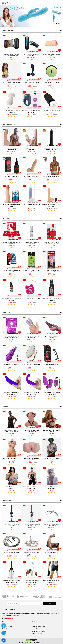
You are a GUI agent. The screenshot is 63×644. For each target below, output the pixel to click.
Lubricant (7, 219)
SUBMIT (50, 603)
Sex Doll (6, 407)
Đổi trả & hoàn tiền (38, 634)
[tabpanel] (31, 16)
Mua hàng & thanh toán (39, 629)
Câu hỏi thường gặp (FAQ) (40, 631)
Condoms (7, 313)
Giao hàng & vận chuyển (39, 626)
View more (31, 120)
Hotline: (8, 619)
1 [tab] (31, 25)
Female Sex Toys (9, 124)
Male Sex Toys (8, 31)
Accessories (8, 501)
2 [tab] (32, 25)
